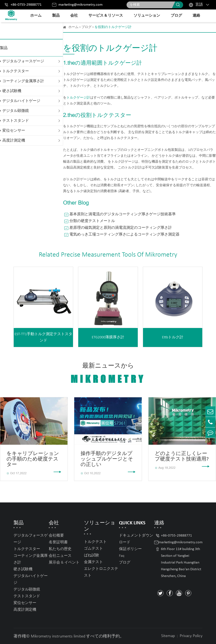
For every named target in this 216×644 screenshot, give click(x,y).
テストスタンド (16, 121)
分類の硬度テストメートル (92, 221)
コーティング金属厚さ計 (23, 81)
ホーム (36, 16)
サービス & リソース (106, 16)
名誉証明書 (58, 542)
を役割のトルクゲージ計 (113, 27)
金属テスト (93, 562)
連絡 (196, 16)
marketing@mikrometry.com (80, 5)
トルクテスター (16, 71)
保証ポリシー (130, 549)
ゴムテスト (93, 549)
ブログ (176, 16)
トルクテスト (95, 542)
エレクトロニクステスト (101, 572)
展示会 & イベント (64, 563)
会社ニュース (60, 556)
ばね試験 (92, 555)
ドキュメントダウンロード (136, 539)
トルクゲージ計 (78, 98)
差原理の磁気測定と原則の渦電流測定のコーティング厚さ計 (121, 228)
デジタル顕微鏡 (16, 111)
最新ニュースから (108, 374)
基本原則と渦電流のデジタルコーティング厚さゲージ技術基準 (123, 214)
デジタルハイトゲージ (21, 101)
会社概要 (56, 536)
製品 (56, 16)
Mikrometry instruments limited (58, 636)
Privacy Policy (191, 636)
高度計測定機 (14, 141)
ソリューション (147, 16)
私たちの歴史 (60, 549)
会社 (74, 16)
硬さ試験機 (12, 91)
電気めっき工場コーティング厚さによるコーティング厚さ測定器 (124, 235)
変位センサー (14, 131)
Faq (122, 556)
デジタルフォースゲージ (23, 61)
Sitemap (168, 636)
